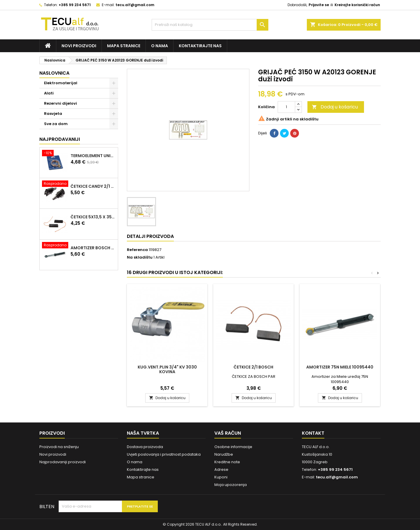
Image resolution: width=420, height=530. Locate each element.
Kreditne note (227, 462)
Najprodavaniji (60, 139)
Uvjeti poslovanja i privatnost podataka (164, 454)
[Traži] (210, 25)
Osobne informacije (233, 447)
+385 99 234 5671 (75, 5)
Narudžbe (224, 454)
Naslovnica (54, 73)
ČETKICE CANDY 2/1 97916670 (93, 186)
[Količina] (286, 107)
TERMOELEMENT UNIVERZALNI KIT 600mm (93, 156)
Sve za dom (56, 124)
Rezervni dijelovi (61, 103)
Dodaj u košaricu (335, 107)
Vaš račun (228, 433)
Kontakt (313, 433)
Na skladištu (140, 257)
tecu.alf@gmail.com (135, 5)
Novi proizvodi (79, 46)
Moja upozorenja (231, 485)
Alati (49, 93)
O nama (160, 46)
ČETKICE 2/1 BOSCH (253, 367)
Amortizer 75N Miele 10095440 (340, 367)
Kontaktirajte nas (200, 46)
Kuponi (221, 477)
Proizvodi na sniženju (59, 447)
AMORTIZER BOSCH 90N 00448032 (93, 248)
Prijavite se (319, 5)
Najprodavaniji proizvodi (63, 462)
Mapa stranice (124, 46)
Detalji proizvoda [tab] (150, 236)
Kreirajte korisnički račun (357, 5)
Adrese (221, 470)
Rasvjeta (53, 114)
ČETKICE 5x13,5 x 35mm (93, 217)
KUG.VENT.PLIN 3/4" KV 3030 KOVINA (167, 369)
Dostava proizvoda (145, 447)
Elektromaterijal (61, 83)
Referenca (137, 250)
